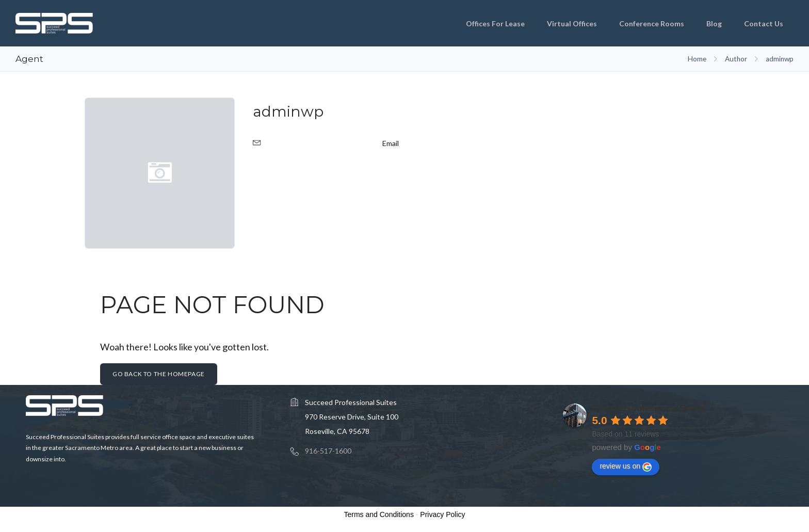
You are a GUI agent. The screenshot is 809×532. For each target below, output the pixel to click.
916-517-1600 (328, 451)
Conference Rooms (652, 23)
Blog (714, 23)
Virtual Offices (572, 23)
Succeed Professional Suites (648, 408)
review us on (626, 466)
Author (736, 59)
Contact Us (764, 23)
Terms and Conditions (379, 514)
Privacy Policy (442, 514)
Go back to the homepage (159, 374)
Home (697, 59)
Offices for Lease (495, 23)
